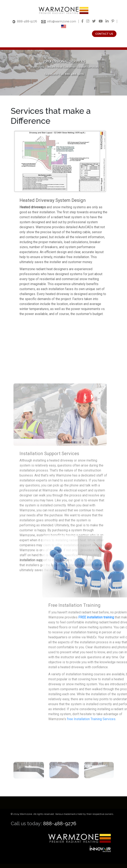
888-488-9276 (25, 21)
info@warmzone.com (59, 21)
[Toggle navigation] (14, 44)
